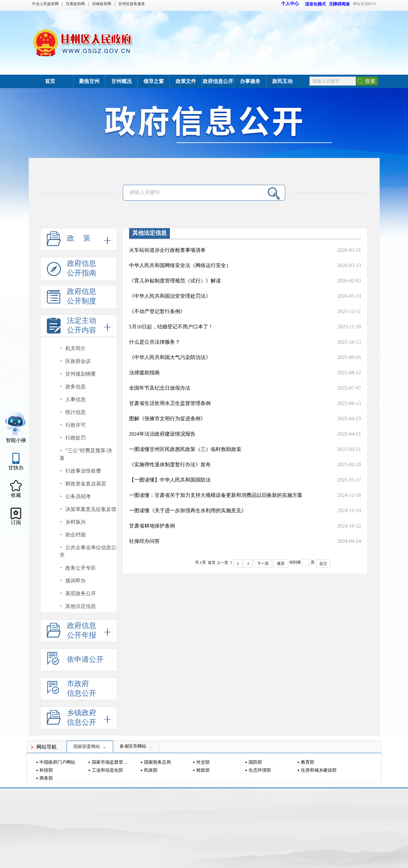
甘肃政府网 (75, 4)
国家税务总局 (157, 762)
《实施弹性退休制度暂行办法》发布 (170, 464)
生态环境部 (260, 770)
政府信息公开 (218, 81)
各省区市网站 (136, 746)
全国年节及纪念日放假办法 (160, 388)
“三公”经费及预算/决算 (86, 454)
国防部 (255, 762)
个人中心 (290, 4)
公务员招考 (78, 496)
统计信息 (76, 412)
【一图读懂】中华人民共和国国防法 (170, 480)
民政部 (151, 770)
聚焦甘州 (89, 81)
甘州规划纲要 (81, 374)
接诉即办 (76, 581)
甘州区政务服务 (132, 4)
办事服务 (250, 81)
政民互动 (282, 81)
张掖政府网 (102, 4)
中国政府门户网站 (57, 762)
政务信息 (76, 387)
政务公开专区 (81, 568)
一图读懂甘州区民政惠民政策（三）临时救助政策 (185, 449)
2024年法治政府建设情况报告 (162, 434)
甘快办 (16, 468)
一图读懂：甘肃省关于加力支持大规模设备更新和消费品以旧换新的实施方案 (216, 495)
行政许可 (76, 425)
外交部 (203, 762)
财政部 (203, 770)
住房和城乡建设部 (319, 770)
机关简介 (76, 348)
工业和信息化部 (107, 770)
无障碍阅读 (339, 4)
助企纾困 (76, 535)
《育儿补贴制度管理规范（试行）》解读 (175, 281)
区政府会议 (78, 361)
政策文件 (186, 81)
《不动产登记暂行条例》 (157, 311)
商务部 (46, 778)
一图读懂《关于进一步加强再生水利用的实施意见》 (188, 510)
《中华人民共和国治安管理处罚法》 (170, 296)
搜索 (370, 81)
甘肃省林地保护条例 (152, 526)
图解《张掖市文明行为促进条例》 (167, 419)
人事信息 (76, 399)
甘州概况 (121, 81)
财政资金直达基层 (86, 484)
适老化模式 (312, 4)
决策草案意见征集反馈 (91, 509)
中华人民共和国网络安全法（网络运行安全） (180, 265)
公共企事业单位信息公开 (88, 551)
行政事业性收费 (83, 471)
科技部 (46, 770)
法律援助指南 (144, 373)
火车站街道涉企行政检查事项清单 (167, 250)
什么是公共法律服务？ (155, 342)
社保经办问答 (144, 541)
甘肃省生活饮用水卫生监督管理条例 (170, 403)
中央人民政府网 (45, 4)
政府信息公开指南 (72, 270)
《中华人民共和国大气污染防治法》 (170, 357)
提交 (323, 564)
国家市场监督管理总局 (110, 762)
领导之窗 (154, 81)
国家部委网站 (90, 747)
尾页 (281, 564)
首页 (50, 81)
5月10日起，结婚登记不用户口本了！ (171, 327)
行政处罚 (76, 438)
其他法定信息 (81, 606)
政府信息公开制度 (72, 298)
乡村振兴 (76, 522)
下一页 (263, 564)
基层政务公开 (81, 593)
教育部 (308, 762)
